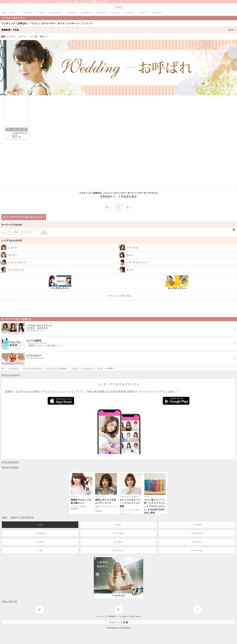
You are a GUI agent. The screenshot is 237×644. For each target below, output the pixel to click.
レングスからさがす (12, 240)
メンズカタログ (40, 533)
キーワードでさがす (12, 225)
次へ (129, 207)
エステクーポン (197, 550)
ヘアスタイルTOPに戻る (119, 296)
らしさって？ (101, 616)
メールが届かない (123, 616)
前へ (108, 207)
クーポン (40, 550)
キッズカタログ (118, 533)
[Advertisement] (118, 167)
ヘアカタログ (197, 525)
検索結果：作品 (119, 30)
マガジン (118, 525)
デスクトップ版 (118, 622)
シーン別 (34, 37)
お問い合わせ (136, 616)
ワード (45, 37)
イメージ (23, 37)
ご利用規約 (111, 616)
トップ (40, 525)
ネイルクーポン (118, 550)
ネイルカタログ (197, 533)
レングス (12, 37)
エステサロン (197, 542)
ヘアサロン (40, 542)
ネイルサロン (118, 542)
